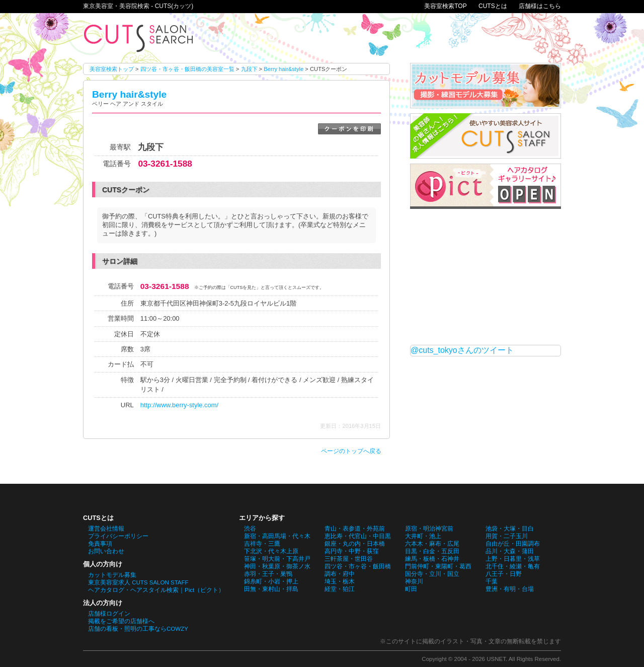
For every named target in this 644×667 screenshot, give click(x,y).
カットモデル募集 (112, 575)
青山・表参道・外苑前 (355, 529)
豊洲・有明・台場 (510, 589)
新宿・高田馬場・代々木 (277, 536)
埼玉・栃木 (340, 581)
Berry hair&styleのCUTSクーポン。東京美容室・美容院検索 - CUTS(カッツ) (138, 38)
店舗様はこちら (540, 6)
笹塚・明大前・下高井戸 (277, 559)
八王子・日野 (504, 574)
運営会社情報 (106, 529)
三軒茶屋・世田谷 (349, 559)
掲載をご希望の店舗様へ (121, 621)
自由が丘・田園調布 (513, 544)
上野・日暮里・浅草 (513, 559)
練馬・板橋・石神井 (432, 559)
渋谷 (250, 529)
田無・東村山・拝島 (271, 589)
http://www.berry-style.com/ (179, 405)
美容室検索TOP (445, 6)
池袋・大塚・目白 (510, 529)
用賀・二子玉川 (507, 536)
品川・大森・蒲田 (510, 551)
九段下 (249, 69)
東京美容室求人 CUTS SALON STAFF (138, 582)
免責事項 (100, 544)
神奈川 (414, 581)
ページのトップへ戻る (351, 451)
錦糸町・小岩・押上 (271, 581)
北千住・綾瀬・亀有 (513, 566)
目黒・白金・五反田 (432, 551)
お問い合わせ (106, 551)
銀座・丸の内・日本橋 (355, 544)
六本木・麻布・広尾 (432, 544)
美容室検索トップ (112, 69)
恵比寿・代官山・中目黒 (358, 536)
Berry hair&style (284, 69)
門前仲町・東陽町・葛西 (438, 566)
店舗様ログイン (109, 614)
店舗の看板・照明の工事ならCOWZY (138, 629)
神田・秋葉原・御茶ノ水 (277, 566)
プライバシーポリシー (118, 536)
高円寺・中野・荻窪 (352, 551)
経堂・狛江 (340, 589)
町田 (411, 589)
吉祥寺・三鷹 (262, 544)
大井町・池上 (423, 536)
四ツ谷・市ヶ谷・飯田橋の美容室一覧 (187, 69)
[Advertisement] (486, 277)
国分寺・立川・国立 (432, 574)
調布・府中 (340, 574)
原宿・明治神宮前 (429, 529)
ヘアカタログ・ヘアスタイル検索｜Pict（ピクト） (156, 590)
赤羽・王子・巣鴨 (268, 574)
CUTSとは (493, 6)
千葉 (492, 581)
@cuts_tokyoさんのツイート (462, 350)
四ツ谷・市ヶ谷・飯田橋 (358, 566)
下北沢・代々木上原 (271, 551)
